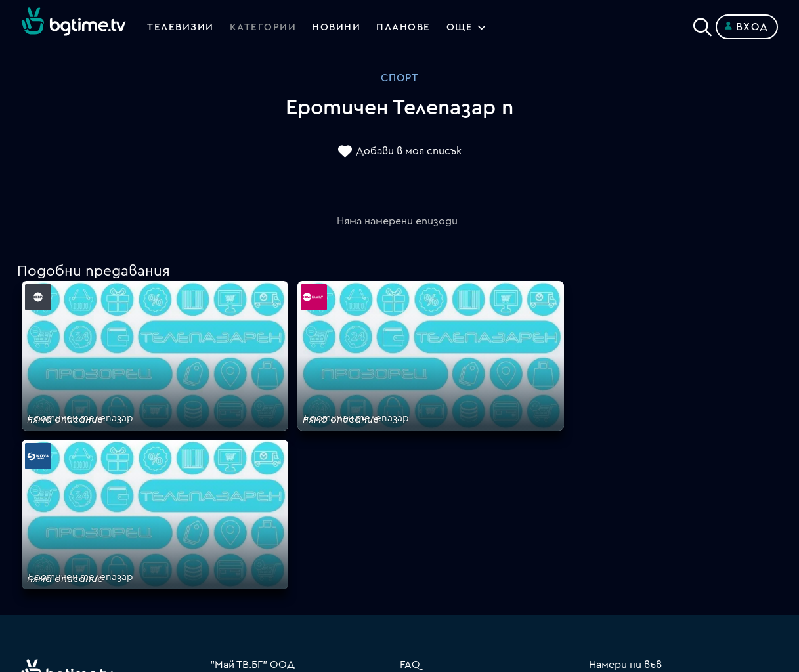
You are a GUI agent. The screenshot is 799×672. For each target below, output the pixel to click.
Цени (412, 484)
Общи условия (437, 500)
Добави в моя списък (409, 152)
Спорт (399, 78)
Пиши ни (421, 563)
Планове (421, 453)
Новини (340, 27)
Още (467, 27)
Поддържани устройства (466, 469)
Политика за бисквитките (469, 547)
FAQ (410, 437)
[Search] (702, 24)
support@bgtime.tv (258, 579)
